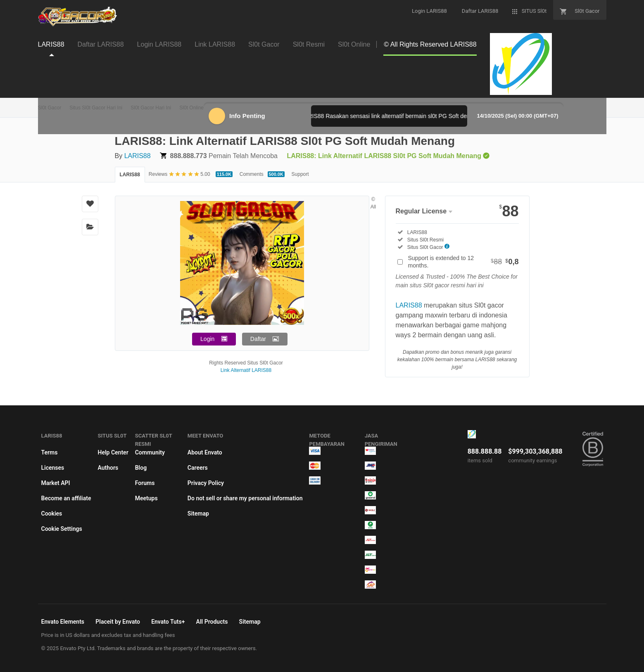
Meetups (146, 498)
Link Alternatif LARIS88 (246, 370)
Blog (141, 468)
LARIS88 (138, 156)
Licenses (53, 468)
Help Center (113, 452)
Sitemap (198, 513)
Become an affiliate (66, 498)
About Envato (205, 452)
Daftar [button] (258, 339)
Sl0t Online (191, 108)
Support (300, 174)
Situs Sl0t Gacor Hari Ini (96, 108)
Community (150, 452)
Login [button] (207, 339)
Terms (50, 452)
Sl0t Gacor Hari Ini (151, 108)
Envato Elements (63, 622)
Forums (145, 483)
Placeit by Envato (118, 622)
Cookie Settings (62, 529)
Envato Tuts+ (168, 622)
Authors (108, 468)
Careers (198, 468)
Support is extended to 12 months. (463, 262)
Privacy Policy (206, 483)
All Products (212, 622)
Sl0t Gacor (50, 108)
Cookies (52, 513)
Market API (56, 483)
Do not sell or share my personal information (245, 498)
